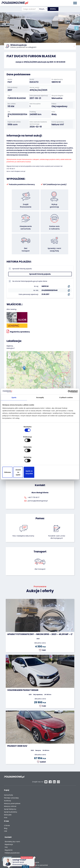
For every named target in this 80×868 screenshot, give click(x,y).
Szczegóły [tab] (40, 415)
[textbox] (41, 9)
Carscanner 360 (60, 797)
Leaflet (54, 379)
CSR (6, 818)
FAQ (55, 819)
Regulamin (58, 822)
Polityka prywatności (61, 825)
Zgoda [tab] (14, 415)
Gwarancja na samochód (63, 784)
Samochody (8, 781)
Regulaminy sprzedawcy (18, 321)
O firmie (7, 813)
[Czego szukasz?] (28, 9)
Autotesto (58, 803)
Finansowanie (59, 781)
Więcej (26, 866)
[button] (78, 28)
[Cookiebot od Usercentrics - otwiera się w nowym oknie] (68, 409)
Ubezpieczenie (59, 787)
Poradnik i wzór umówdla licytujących (57, 527)
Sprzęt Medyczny (10, 795)
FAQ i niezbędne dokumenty (23, 526)
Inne (6, 804)
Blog (6, 815)
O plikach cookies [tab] (66, 415)
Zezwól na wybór (40, 457)
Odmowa (15, 457)
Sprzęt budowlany (11, 798)
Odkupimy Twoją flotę (37, 781)
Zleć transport (40, 559)
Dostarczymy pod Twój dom (62, 793)
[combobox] (41, 9)
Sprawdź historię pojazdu (40, 264)
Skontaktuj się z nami (61, 813)
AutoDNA (57, 800)
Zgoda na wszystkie (65, 457)
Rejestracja (58, 816)
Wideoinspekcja (60, 789)
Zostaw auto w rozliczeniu (38, 784)
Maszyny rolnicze (10, 792)
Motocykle (8, 801)
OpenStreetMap (63, 379)
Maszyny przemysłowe (12, 789)
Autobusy (7, 787)
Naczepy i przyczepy (11, 784)
